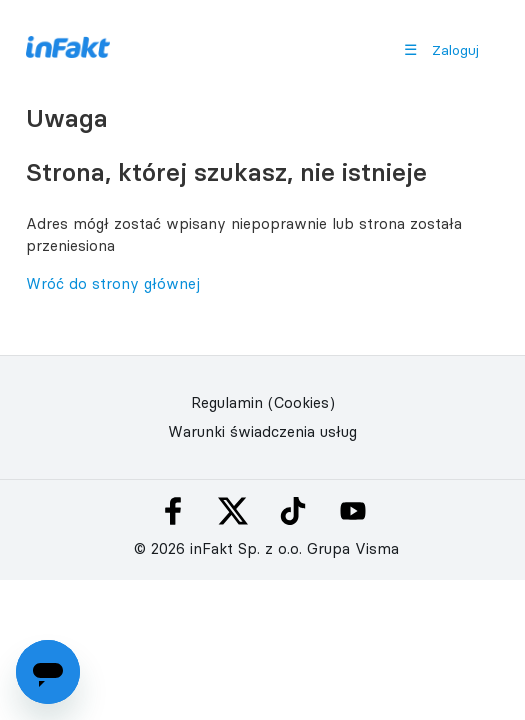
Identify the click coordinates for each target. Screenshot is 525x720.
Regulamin (227, 402)
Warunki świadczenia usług (262, 431)
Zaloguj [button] (455, 50)
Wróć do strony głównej (113, 283)
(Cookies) (301, 402)
